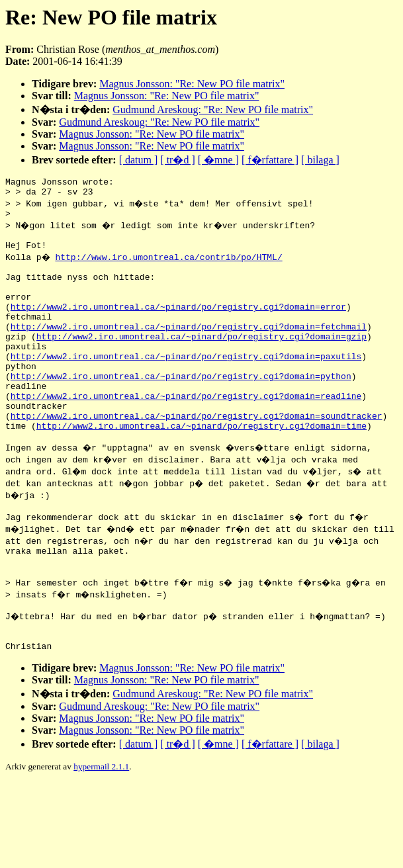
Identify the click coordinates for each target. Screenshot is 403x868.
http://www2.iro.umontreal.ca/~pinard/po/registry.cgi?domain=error (178, 326)
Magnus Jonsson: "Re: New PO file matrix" (192, 84)
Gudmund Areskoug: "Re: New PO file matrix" (213, 109)
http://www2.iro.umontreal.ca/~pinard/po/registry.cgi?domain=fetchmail (189, 350)
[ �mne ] (218, 160)
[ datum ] (139, 160)
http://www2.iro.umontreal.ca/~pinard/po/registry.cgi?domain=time (201, 469)
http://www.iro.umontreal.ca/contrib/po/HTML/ (170, 267)
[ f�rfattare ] (270, 160)
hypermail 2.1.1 (101, 828)
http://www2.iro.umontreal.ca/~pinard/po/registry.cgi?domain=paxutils (186, 386)
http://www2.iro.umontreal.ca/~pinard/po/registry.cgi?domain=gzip (201, 362)
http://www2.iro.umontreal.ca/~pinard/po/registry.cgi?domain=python (181, 410)
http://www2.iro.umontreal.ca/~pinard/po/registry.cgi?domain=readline (186, 433)
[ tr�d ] (177, 160)
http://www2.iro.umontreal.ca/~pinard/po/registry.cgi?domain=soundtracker (197, 457)
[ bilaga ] (320, 160)
